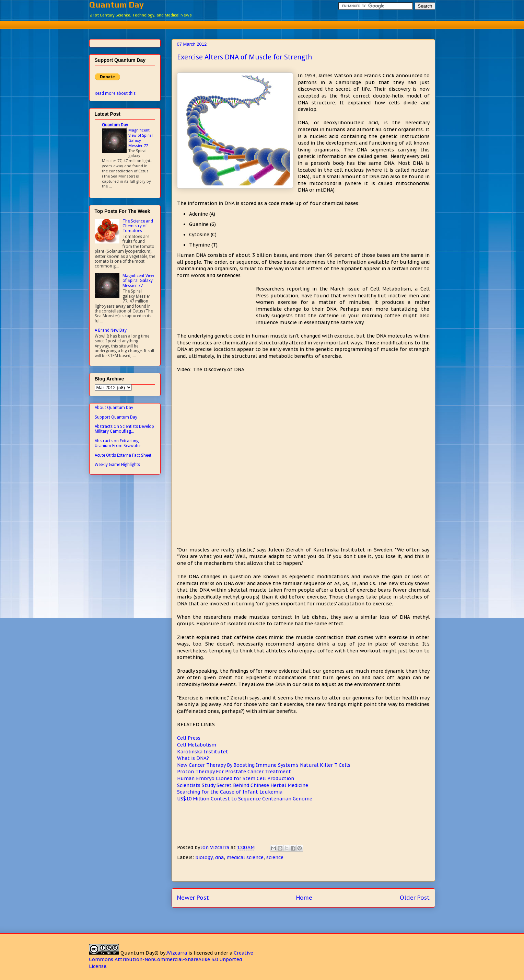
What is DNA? (193, 758)
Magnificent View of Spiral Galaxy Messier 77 (141, 138)
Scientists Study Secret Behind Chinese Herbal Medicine (243, 785)
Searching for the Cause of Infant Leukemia (230, 792)
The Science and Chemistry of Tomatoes (138, 226)
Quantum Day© (139, 953)
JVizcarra (177, 953)
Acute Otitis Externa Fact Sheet (123, 455)
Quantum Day (117, 5)
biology (204, 857)
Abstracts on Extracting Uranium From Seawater (118, 443)
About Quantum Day (114, 408)
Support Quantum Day (116, 417)
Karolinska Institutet (203, 752)
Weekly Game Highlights (117, 465)
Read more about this (115, 93)
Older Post (415, 898)
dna (219, 857)
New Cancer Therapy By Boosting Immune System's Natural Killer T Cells (264, 765)
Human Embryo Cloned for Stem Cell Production (236, 778)
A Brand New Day (111, 330)
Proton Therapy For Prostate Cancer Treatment (234, 772)
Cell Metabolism (197, 745)
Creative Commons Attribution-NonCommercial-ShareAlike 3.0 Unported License (171, 960)
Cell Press (189, 738)
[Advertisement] (262, 24)
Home (304, 898)
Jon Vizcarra (216, 847)
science (275, 857)
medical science (245, 857)
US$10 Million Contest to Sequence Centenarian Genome (245, 799)
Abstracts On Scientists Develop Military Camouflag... (124, 429)
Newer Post (193, 898)
